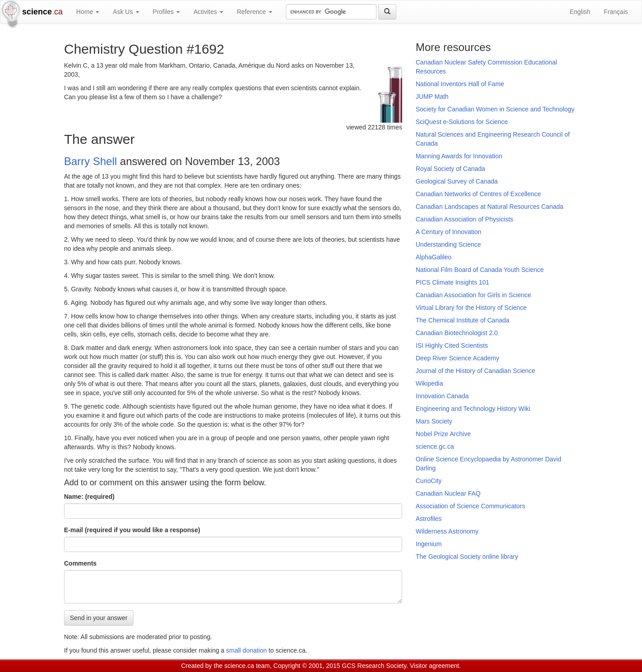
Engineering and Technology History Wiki (473, 409)
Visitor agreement (434, 666)
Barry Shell (90, 161)
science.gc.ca (435, 446)
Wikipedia (429, 383)
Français (616, 12)
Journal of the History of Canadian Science (475, 371)
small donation (247, 650)
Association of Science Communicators (470, 506)
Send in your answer (99, 618)
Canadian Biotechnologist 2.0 (457, 333)
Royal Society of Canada (450, 169)
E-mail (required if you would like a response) (132, 530)
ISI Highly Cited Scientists (452, 345)
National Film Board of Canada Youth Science (480, 270)
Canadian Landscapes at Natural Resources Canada (490, 207)
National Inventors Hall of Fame (460, 84)
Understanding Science (448, 244)
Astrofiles (429, 519)
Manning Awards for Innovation (459, 156)
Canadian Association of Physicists (464, 219)
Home (88, 12)
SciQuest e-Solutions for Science (462, 122)
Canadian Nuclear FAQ (448, 493)
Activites (208, 12)
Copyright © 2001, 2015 (307, 666)
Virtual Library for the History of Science (471, 308)
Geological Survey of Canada (457, 181)
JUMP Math (432, 97)
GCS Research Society (374, 666)
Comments (80, 563)
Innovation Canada (442, 396)
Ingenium (429, 544)
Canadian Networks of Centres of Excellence (478, 194)
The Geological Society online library (467, 557)
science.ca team (247, 666)
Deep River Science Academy (457, 358)
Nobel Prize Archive (443, 434)
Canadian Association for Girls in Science (473, 295)
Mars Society (434, 421)
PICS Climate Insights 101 (452, 282)
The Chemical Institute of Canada (463, 320)
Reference (254, 12)
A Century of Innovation (449, 232)
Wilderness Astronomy (447, 531)
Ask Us (126, 12)
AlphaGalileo (433, 257)
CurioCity (429, 481)
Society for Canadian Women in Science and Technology (495, 109)
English (580, 12)
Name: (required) (89, 497)
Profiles (167, 12)
